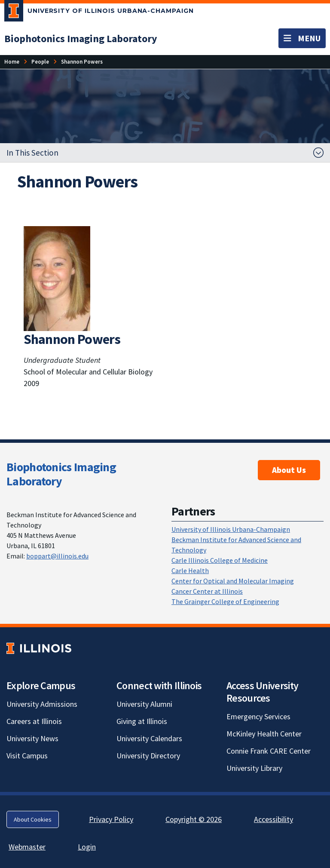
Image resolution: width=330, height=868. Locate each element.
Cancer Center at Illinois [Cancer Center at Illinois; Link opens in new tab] (207, 591)
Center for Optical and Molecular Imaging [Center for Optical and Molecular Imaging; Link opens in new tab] (233, 581)
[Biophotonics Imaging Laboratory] (81, 38)
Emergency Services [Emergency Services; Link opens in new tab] (258, 716)
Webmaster (27, 847)
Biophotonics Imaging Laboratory (61, 474)
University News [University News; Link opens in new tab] (32, 738)
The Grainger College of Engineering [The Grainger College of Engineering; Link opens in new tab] (225, 601)
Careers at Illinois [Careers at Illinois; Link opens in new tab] (34, 721)
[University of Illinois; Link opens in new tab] (39, 648)
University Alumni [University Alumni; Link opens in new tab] (144, 704)
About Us (289, 470)
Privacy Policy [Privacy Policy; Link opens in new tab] (111, 819)
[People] (40, 62)
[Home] (12, 62)
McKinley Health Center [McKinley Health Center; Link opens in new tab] (264, 734)
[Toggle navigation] (302, 38)
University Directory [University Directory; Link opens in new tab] (148, 756)
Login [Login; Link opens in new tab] (87, 847)
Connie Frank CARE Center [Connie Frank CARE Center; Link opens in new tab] (269, 751)
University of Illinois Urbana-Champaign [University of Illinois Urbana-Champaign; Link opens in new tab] (231, 529)
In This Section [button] (32, 153)
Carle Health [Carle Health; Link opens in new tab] (190, 570)
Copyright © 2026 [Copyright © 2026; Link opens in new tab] (194, 819)
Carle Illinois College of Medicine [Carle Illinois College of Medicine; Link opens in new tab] (220, 560)
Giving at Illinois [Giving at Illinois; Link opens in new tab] (142, 721)
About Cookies (33, 819)
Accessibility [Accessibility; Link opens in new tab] (273, 819)
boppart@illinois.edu (57, 556)
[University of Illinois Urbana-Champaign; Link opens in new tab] (99, 12)
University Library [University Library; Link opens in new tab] (254, 768)
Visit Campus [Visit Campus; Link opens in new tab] (27, 756)
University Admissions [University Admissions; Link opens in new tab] (42, 704)
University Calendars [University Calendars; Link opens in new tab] (149, 738)
